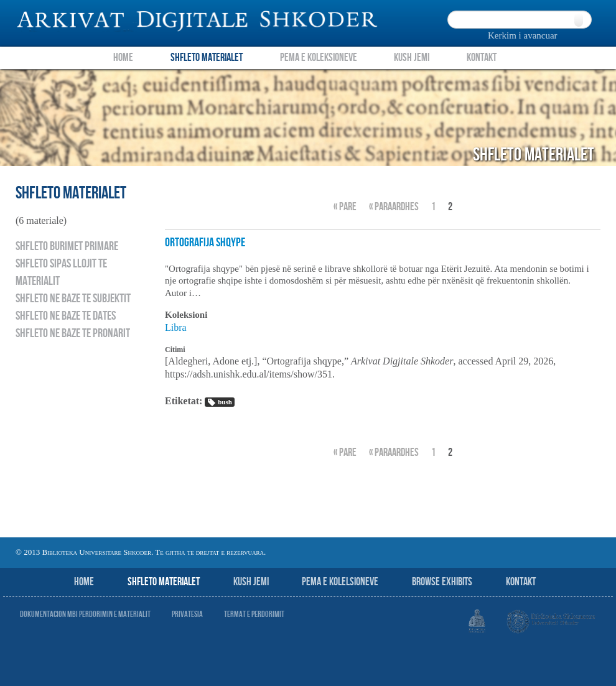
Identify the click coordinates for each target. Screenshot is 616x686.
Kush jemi (251, 582)
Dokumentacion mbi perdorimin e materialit (85, 614)
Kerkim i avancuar (523, 35)
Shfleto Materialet (207, 58)
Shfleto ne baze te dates (66, 316)
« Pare (345, 207)
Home (123, 58)
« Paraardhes (394, 207)
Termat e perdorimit (254, 614)
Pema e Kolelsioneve (340, 582)
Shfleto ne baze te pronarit (73, 333)
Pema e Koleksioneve (319, 58)
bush (219, 402)
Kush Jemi (412, 58)
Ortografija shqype (205, 243)
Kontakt (482, 58)
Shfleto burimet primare (67, 246)
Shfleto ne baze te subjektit (73, 299)
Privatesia (187, 614)
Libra (176, 327)
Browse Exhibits (442, 582)
